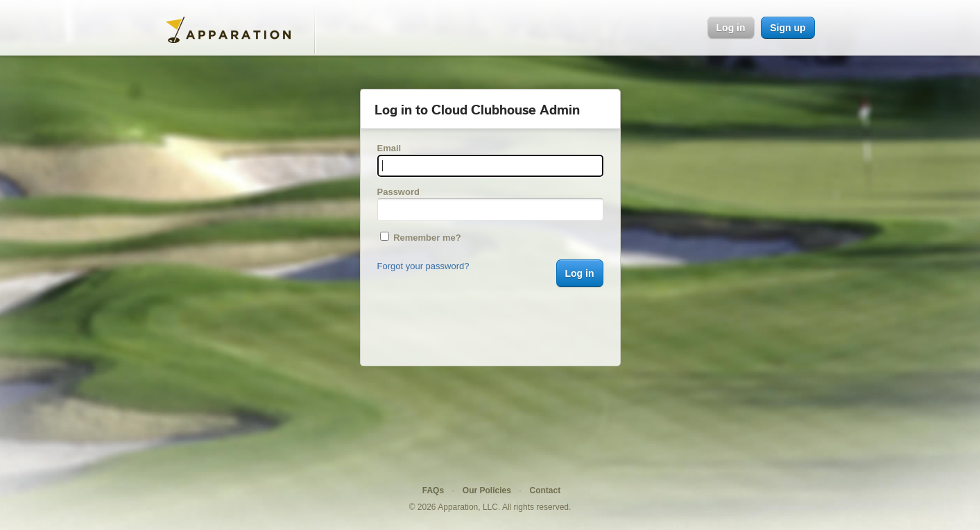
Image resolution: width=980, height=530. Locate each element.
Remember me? (421, 238)
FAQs (433, 490)
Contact (545, 490)
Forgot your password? (423, 266)
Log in (731, 28)
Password (398, 192)
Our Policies (487, 490)
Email (389, 148)
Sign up (788, 28)
